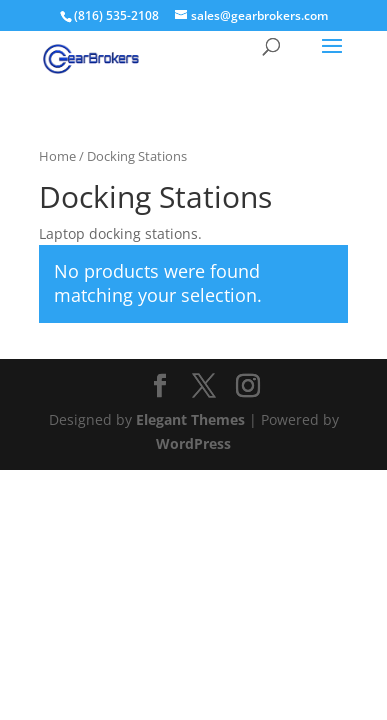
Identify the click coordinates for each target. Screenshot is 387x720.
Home (57, 156)
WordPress (193, 443)
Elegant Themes (190, 419)
